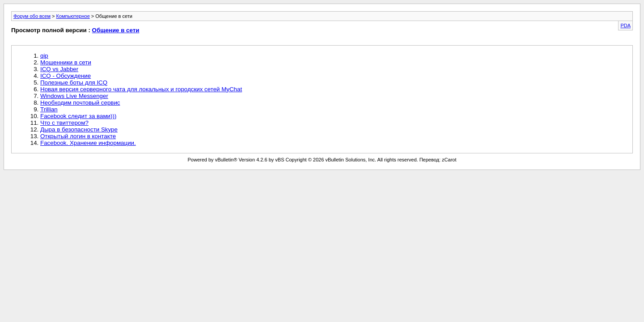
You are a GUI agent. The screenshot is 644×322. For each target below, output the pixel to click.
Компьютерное (73, 16)
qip (44, 56)
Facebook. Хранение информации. (88, 143)
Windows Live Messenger (74, 96)
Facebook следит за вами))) (78, 116)
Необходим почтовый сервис (80, 103)
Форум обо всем (32, 16)
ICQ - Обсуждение (66, 76)
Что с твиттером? (64, 123)
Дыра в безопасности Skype (79, 129)
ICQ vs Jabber (59, 69)
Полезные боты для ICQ (74, 83)
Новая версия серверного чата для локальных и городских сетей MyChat (141, 89)
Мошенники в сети (66, 62)
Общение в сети (116, 30)
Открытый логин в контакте (78, 136)
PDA (625, 25)
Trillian (49, 109)
